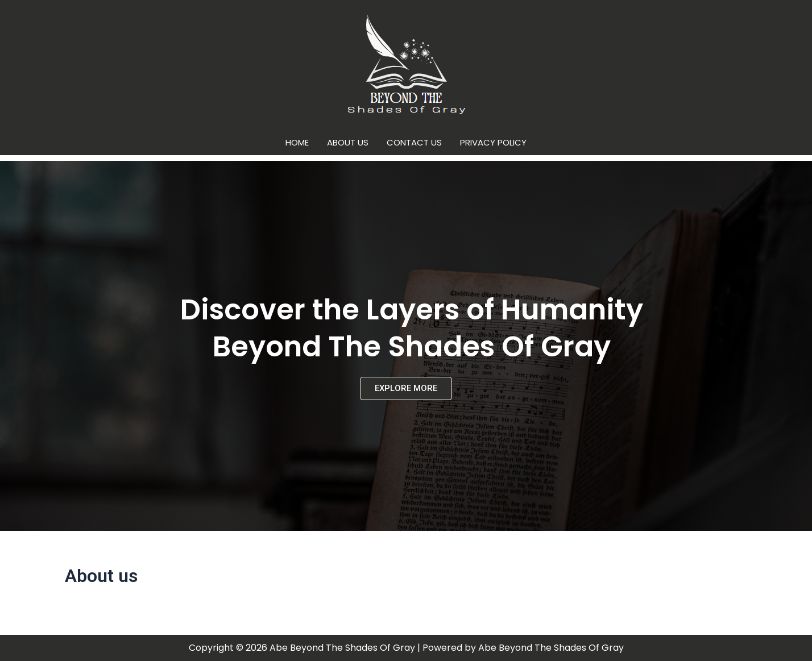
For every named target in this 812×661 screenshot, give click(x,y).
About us (348, 142)
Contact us (414, 142)
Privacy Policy (493, 142)
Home (297, 142)
